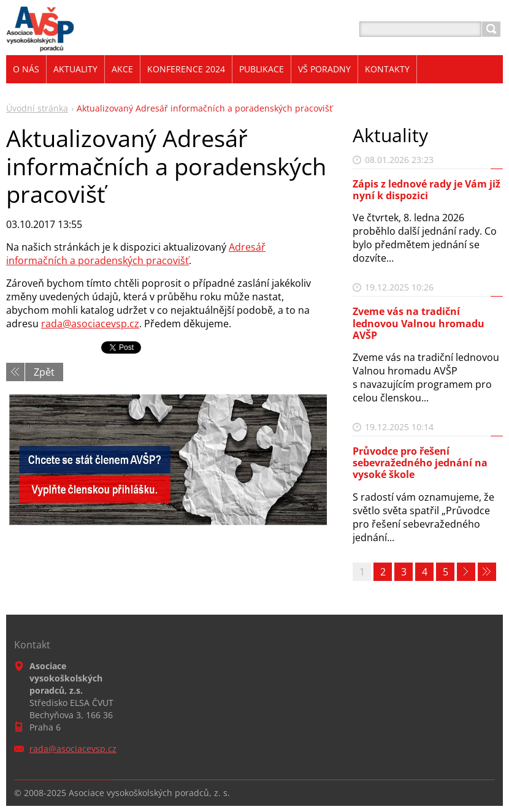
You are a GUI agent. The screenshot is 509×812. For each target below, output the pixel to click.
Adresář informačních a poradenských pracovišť (136, 254)
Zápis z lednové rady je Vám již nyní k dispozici (427, 190)
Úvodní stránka (37, 108)
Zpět (44, 372)
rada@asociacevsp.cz (90, 324)
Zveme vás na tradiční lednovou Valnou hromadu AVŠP (419, 323)
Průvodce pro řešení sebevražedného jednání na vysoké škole (420, 463)
